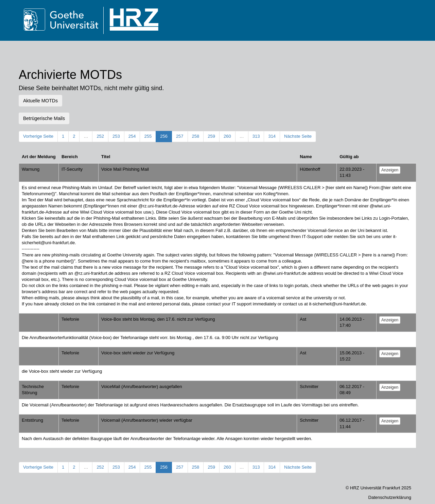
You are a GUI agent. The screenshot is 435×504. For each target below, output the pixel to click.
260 (227, 136)
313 (256, 136)
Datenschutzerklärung (390, 497)
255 (148, 136)
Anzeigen (390, 170)
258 (196, 136)
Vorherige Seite (38, 136)
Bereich (70, 157)
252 (100, 136)
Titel (106, 157)
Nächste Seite (298, 136)
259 (211, 136)
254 (132, 136)
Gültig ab (349, 157)
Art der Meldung (39, 157)
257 (180, 136)
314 (272, 136)
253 (116, 136)
